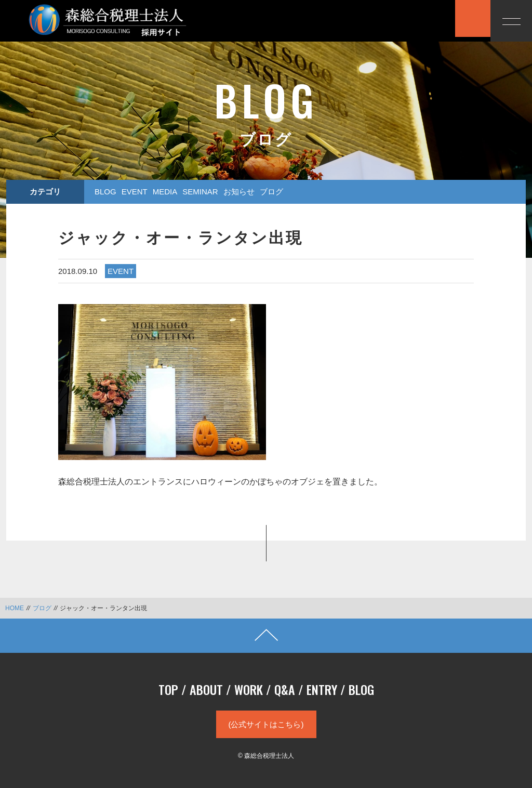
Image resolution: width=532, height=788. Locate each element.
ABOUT (206, 689)
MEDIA (165, 192)
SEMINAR (200, 192)
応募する (425, 20)
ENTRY (322, 689)
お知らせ (239, 192)
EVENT (135, 192)
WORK (249, 689)
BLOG (105, 192)
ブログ (271, 192)
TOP (168, 689)
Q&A (285, 689)
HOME (15, 608)
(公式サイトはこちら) (266, 724)
